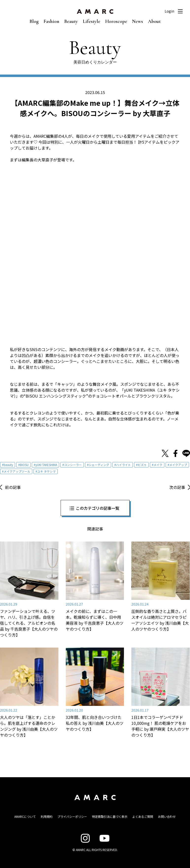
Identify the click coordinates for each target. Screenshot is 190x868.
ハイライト (123, 465)
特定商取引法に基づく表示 (110, 816)
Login (169, 11)
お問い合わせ (167, 816)
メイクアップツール (17, 471)
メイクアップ (178, 465)
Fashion (52, 21)
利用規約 (47, 816)
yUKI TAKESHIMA (46, 465)
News (138, 21)
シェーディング (99, 465)
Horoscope (116, 21)
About (154, 21)
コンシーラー (73, 465)
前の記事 (13, 487)
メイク (158, 465)
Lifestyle (92, 21)
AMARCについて (25, 816)
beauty (8, 465)
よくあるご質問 (143, 816)
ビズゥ (142, 465)
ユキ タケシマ (46, 471)
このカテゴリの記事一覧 (98, 508)
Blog (34, 21)
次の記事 (177, 487)
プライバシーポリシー (72, 816)
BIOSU (24, 465)
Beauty (71, 21)
